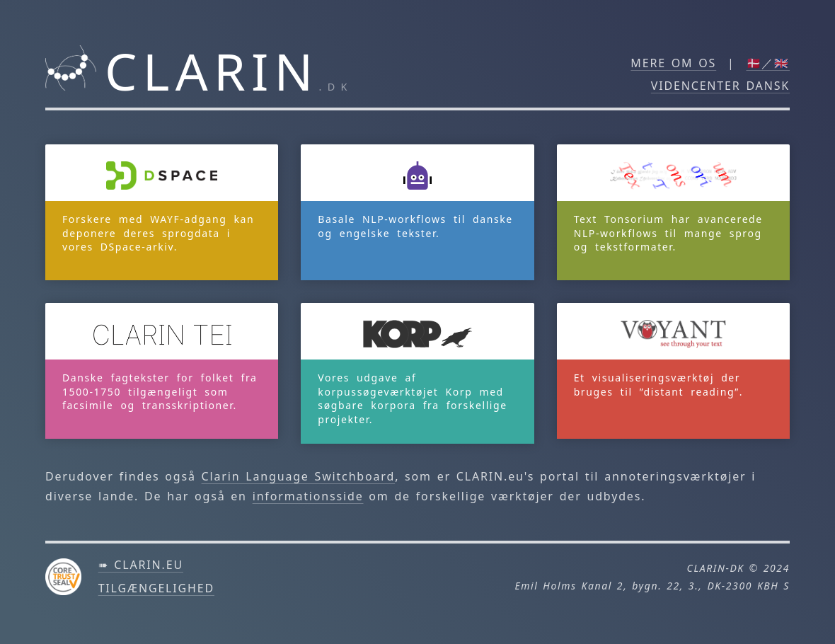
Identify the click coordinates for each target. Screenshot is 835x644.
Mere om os (673, 63)
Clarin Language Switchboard (299, 476)
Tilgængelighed (156, 588)
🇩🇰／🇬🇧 (768, 63)
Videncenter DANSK (720, 86)
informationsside (308, 496)
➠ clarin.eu (141, 565)
